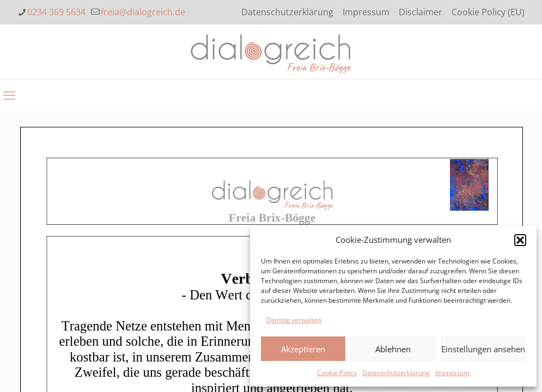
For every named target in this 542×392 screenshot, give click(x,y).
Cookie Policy (337, 373)
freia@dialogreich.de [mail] (143, 12)
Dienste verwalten (294, 320)
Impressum (452, 373)
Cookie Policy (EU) (488, 12)
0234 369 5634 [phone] (56, 12)
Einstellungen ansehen (483, 349)
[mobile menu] (9, 95)
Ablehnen (393, 349)
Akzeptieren (303, 349)
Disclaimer (421, 12)
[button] (520, 240)
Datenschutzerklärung (396, 373)
